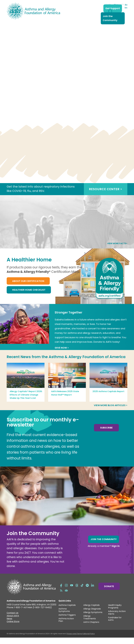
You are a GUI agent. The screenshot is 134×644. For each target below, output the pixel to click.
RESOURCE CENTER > (106, 196)
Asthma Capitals (67, 612)
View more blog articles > (111, 412)
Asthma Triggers (67, 621)
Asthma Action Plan (66, 626)
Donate (109, 593)
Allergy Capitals (91, 612)
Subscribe (106, 434)
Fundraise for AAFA (115, 625)
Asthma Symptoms (64, 617)
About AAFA (13, 622)
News (9, 625)
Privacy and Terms (74, 640)
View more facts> (117, 250)
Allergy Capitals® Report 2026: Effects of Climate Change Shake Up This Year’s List (26, 401)
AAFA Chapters (91, 629)
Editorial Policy (89, 640)
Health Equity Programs (115, 613)
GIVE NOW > (62, 354)
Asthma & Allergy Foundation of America (87, 363)
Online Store (13, 628)
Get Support (113, 8)
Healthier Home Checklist (29, 296)
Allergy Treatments (90, 624)
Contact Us (12, 620)
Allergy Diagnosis (92, 615)
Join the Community (110, 18)
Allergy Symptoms (93, 619)
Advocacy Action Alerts (117, 619)
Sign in (116, 552)
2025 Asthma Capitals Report (108, 398)
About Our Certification (28, 287)
